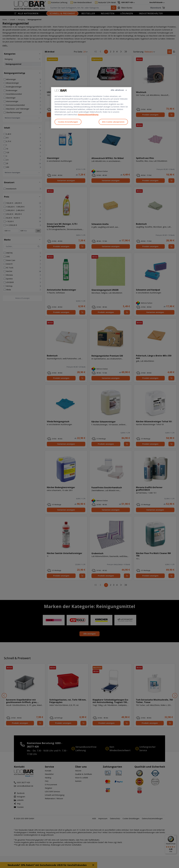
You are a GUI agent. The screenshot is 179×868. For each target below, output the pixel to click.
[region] (91, 108)
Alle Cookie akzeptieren (113, 122)
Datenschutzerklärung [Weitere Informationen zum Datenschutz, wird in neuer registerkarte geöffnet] (88, 115)
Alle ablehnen (117, 90)
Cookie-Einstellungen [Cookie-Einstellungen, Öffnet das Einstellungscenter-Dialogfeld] (68, 122)
